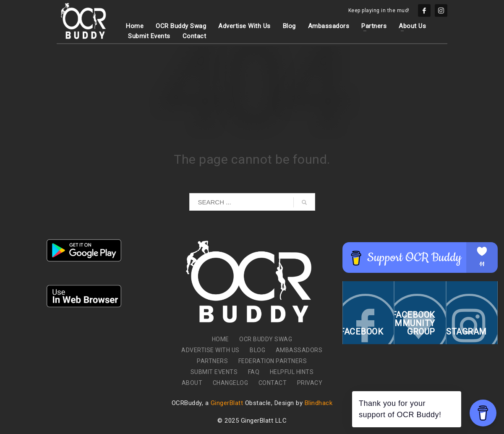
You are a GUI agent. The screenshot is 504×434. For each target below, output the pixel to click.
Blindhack (319, 403)
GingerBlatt (227, 403)
